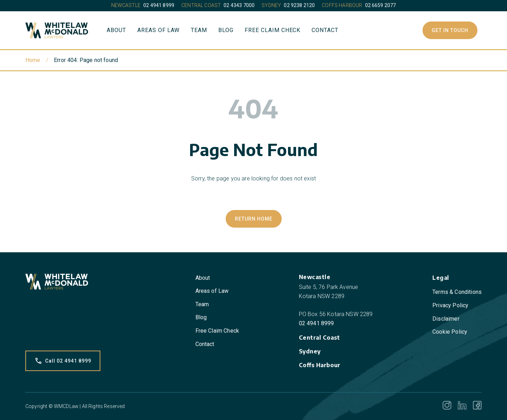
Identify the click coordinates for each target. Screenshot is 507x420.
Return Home (254, 219)
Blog (226, 30)
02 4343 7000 (239, 5)
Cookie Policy (450, 332)
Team (199, 30)
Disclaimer (446, 319)
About (116, 30)
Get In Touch (450, 30)
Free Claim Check (273, 30)
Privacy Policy (450, 305)
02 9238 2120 (299, 5)
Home (33, 60)
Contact (325, 30)
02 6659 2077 (381, 5)
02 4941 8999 (159, 5)
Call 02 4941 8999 (63, 361)
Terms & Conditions (457, 292)
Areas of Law (159, 30)
